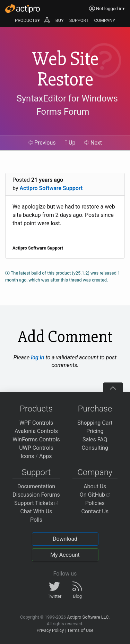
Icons (27, 456)
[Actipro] (23, 9)
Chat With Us (36, 511)
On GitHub (95, 495)
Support (36, 472)
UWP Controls (36, 448)
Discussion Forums (36, 495)
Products (36, 409)
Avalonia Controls (36, 431)
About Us (95, 486)
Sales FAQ (95, 439)
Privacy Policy (50, 630)
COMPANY (105, 20)
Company (95, 472)
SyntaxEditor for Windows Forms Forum (67, 105)
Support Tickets (36, 503)
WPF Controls (36, 423)
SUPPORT (79, 20)
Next (93, 143)
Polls (36, 520)
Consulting (95, 448)
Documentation (36, 486)
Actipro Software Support (51, 188)
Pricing (95, 431)
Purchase (95, 409)
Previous (42, 143)
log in (37, 357)
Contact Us (95, 511)
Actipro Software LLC (88, 617)
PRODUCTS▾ (27, 20)
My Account (65, 555)
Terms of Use (80, 630)
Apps (46, 456)
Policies (95, 503)
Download (65, 539)
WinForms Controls (36, 439)
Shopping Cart (95, 423)
